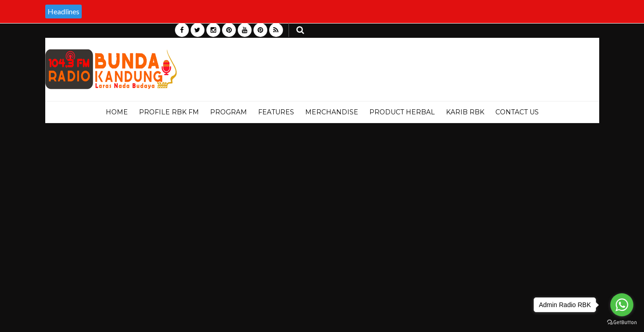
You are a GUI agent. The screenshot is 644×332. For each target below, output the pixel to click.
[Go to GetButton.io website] (622, 323)
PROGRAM (229, 112)
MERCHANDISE (332, 112)
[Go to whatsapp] (622, 305)
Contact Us (517, 112)
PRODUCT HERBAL (402, 112)
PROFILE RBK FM (169, 112)
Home (117, 112)
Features (276, 112)
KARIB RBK (465, 112)
